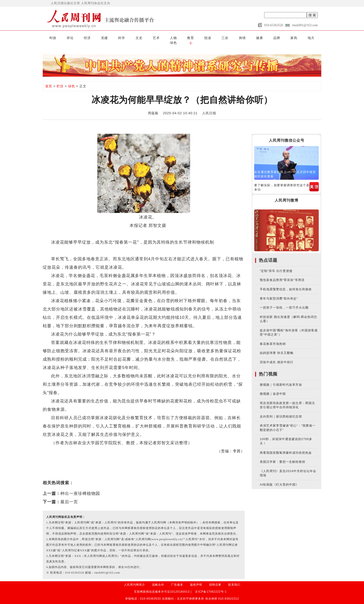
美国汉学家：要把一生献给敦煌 (283, 457)
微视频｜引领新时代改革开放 (281, 379)
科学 (112, 38)
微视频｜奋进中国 (273, 389)
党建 (97, 38)
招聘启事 (215, 580)
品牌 (252, 38)
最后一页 (69, 497)
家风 (267, 38)
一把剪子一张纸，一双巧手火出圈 (284, 302)
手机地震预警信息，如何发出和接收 (286, 284)
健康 (236, 38)
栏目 (60, 81)
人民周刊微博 (286, 195)
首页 (49, 81)
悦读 (190, 38)
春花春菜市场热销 (273, 339)
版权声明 (196, 580)
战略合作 (158, 580)
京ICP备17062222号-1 (211, 587)
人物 (159, 38)
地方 (283, 38)
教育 (174, 38)
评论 (66, 38)
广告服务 (177, 580)
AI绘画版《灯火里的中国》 (279, 479)
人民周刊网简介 (135, 580)
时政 (50, 38)
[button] (314, 38)
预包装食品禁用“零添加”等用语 (282, 275)
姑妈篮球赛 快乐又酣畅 (277, 348)
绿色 (298, 38)
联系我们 (234, 580)
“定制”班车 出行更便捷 (276, 266)
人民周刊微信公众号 (287, 135)
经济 (81, 38)
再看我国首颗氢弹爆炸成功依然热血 (286, 447)
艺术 (143, 38)
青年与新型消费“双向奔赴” (279, 293)
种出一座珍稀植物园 (80, 488)
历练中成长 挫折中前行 (277, 357)
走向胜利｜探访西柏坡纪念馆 (281, 411)
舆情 (221, 38)
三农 (205, 38)
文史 (128, 38)
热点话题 (268, 255)
